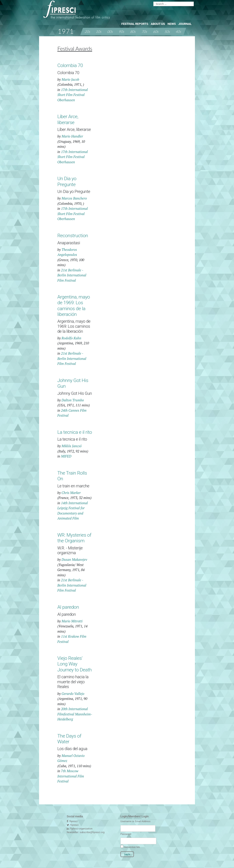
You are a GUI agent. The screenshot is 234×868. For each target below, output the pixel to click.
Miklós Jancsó (72, 446)
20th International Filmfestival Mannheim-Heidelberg (75, 714)
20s (88, 31)
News (172, 24)
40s (179, 31)
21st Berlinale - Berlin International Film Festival (72, 275)
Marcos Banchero (74, 198)
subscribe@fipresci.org (92, 832)
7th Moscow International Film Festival (71, 776)
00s (110, 31)
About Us (158, 24)
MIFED (66, 456)
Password (126, 834)
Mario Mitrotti (72, 621)
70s (145, 31)
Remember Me (130, 847)
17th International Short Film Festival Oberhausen (73, 95)
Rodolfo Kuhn (71, 338)
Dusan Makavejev (74, 559)
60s (156, 31)
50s (167, 31)
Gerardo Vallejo (73, 694)
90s (122, 31)
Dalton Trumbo (73, 400)
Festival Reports (135, 24)
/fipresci (73, 821)
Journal (185, 24)
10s (99, 31)
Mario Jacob (70, 79)
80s (133, 31)
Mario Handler (72, 136)
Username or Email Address (135, 821)
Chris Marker (71, 493)
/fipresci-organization (81, 829)
